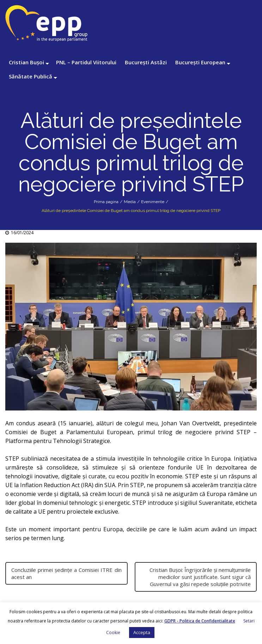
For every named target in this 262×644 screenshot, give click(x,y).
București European (200, 62)
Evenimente (153, 202)
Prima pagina (106, 202)
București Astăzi (146, 62)
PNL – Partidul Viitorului (86, 62)
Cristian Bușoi (26, 62)
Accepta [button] (142, 632)
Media (130, 202)
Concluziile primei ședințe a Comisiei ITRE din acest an (66, 573)
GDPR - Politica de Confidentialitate (200, 621)
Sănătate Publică (31, 76)
